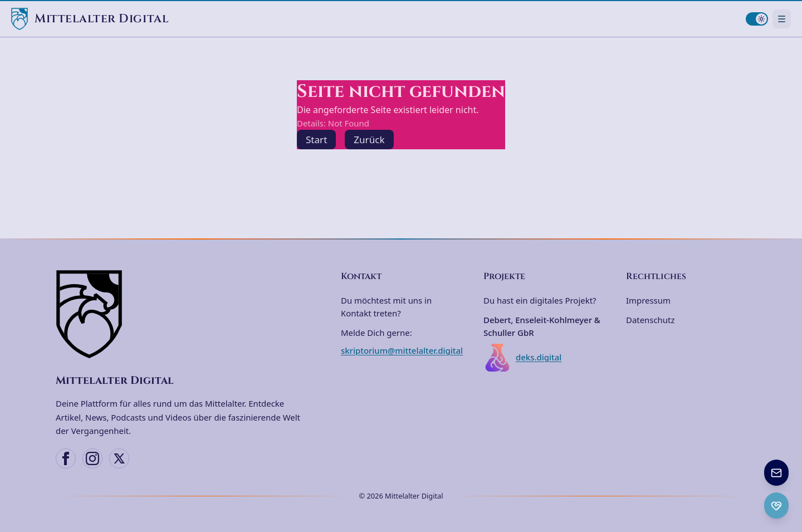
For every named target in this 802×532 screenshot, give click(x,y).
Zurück (369, 140)
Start (316, 140)
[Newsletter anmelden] (776, 473)
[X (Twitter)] (119, 458)
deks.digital (522, 358)
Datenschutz (650, 320)
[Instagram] (92, 458)
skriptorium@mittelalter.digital (402, 350)
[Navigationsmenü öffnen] (782, 19)
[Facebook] (66, 458)
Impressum (648, 300)
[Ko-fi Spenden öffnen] (776, 506)
